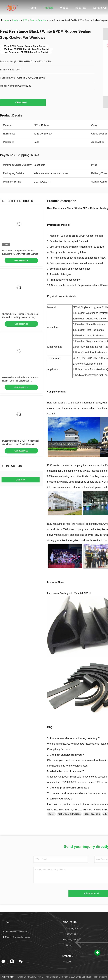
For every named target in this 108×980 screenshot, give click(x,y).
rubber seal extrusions (69, 814)
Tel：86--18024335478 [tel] (14, 932)
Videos (64, 8)
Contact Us (100, 8)
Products (48, 8)
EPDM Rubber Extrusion (35, 20)
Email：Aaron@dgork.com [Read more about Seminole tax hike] (16, 937)
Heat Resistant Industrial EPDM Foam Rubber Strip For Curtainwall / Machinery (20, 381)
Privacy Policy (7, 977)
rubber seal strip (92, 814)
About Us (81, 8)
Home (32, 8)
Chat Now (23, 102)
